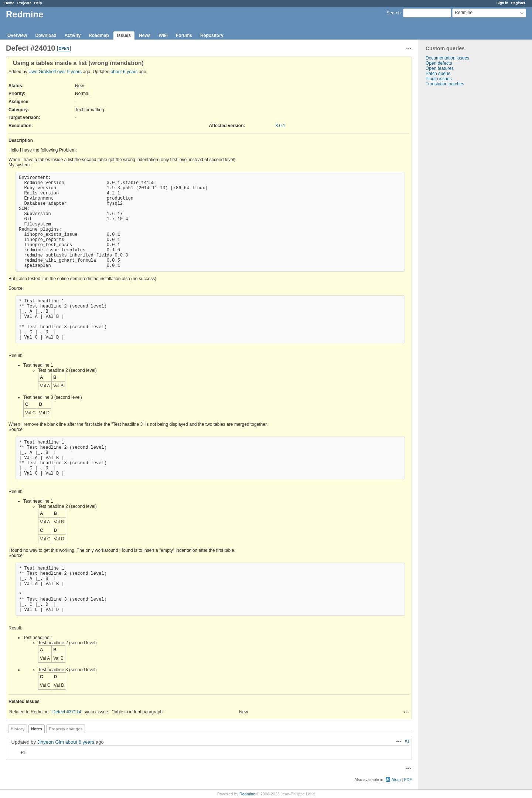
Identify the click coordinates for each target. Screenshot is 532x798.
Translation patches (445, 84)
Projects (24, 3)
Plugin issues (439, 79)
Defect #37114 (67, 712)
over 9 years (69, 72)
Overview (17, 35)
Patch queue (438, 74)
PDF (408, 780)
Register (518, 3)
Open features (440, 68)
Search (393, 13)
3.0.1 (281, 126)
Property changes (66, 729)
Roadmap (99, 35)
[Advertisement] (455, 203)
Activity (73, 35)
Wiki (163, 35)
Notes (37, 729)
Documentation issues (447, 58)
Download (46, 35)
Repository (212, 35)
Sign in (502, 3)
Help (38, 3)
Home (9, 3)
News (145, 35)
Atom (396, 780)
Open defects (439, 63)
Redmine (247, 794)
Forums (184, 35)
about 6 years (124, 72)
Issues (124, 35)
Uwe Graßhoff (42, 72)
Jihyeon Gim (51, 742)
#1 (407, 741)
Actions (406, 712)
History (18, 729)
